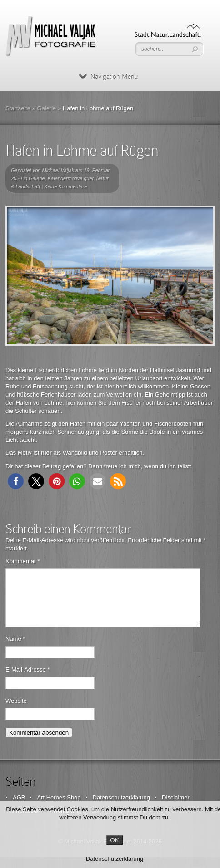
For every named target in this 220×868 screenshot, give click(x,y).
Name (15, 650)
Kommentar (23, 561)
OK (114, 840)
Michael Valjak (58, 170)
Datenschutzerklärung (115, 859)
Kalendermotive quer (71, 178)
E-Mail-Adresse (28, 680)
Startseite (18, 108)
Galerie (46, 108)
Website (16, 712)
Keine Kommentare (65, 186)
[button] (16, 481)
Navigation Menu (108, 77)
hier (46, 453)
